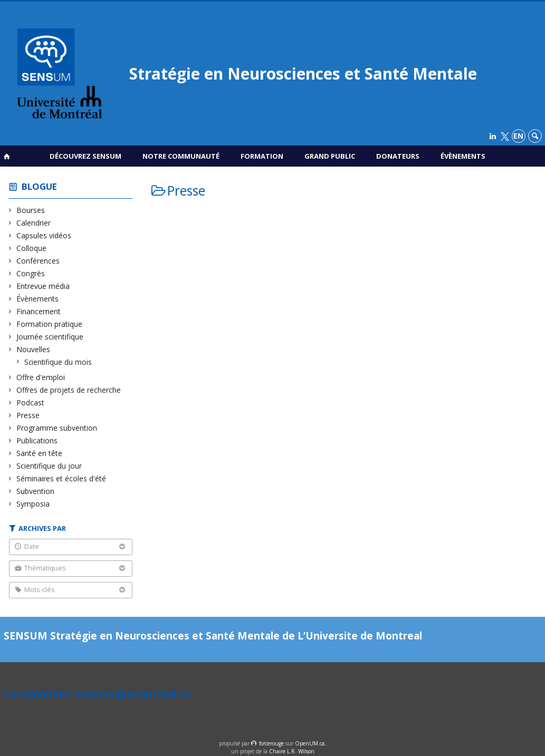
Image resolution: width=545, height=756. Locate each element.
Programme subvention (57, 428)
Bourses (31, 210)
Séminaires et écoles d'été (61, 478)
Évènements (463, 156)
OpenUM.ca (310, 743)
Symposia (33, 504)
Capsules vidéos (44, 235)
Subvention (36, 491)
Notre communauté (181, 156)
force (271, 743)
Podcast (31, 403)
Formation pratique (50, 324)
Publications (37, 440)
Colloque (32, 248)
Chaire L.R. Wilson (292, 751)
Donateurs (398, 156)
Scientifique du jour (49, 466)
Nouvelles (34, 349)
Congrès (31, 273)
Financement (39, 311)
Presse (28, 415)
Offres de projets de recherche (69, 390)
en (518, 136)
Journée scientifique (50, 337)
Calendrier (34, 223)
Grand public (330, 156)
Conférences (38, 261)
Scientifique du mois (58, 362)
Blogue (39, 186)
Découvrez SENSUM (85, 156)
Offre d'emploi (41, 377)
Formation (262, 156)
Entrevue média (43, 286)
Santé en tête (40, 453)
